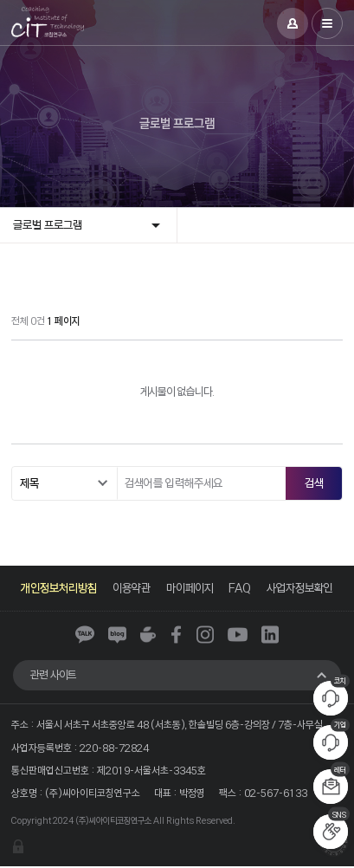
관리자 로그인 (18, 848)
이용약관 (132, 588)
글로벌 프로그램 (48, 225)
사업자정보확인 (301, 588)
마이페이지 (190, 588)
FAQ (241, 588)
